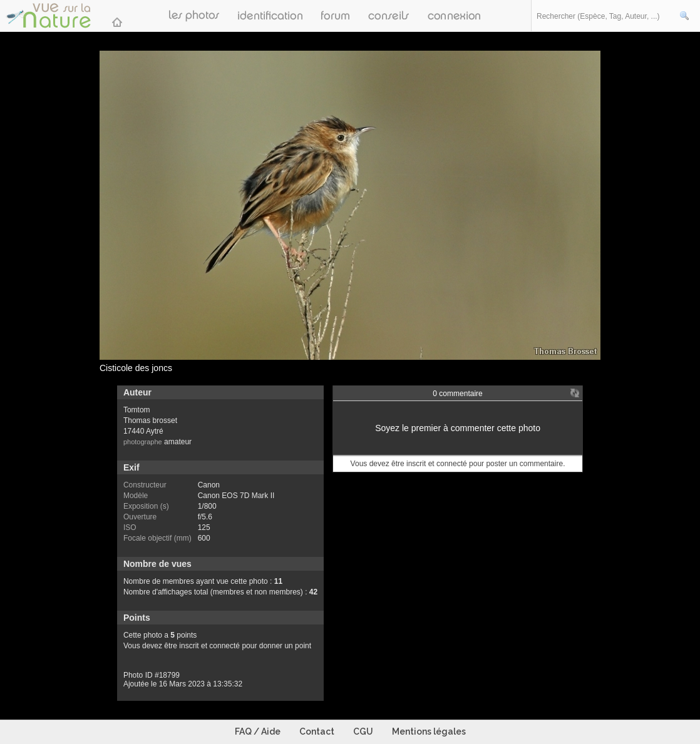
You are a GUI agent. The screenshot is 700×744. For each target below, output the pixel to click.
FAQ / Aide (258, 731)
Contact (317, 731)
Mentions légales (429, 731)
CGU (363, 731)
